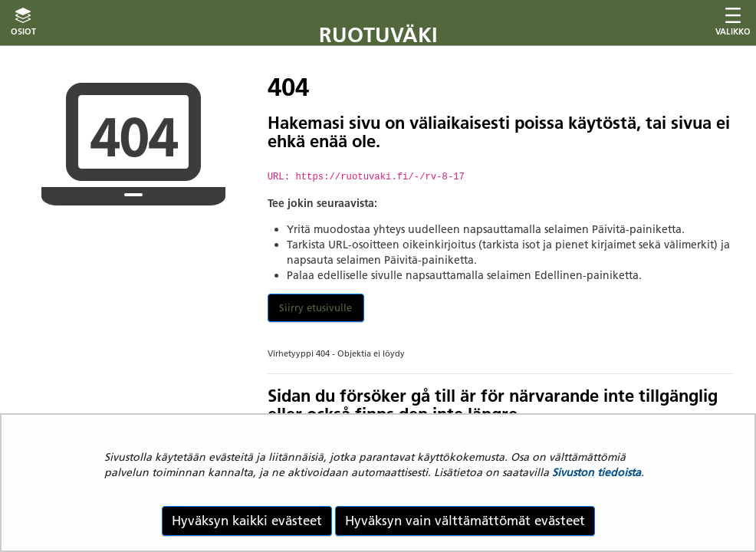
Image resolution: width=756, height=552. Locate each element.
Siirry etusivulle (316, 307)
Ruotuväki (378, 35)
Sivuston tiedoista (597, 472)
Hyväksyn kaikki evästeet (247, 521)
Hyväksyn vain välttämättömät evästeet (465, 521)
